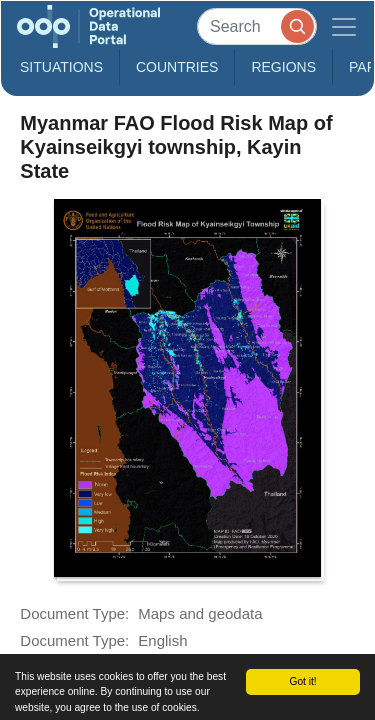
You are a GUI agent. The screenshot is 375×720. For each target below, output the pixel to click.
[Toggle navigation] (344, 26)
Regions (283, 67)
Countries (177, 67)
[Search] (257, 26)
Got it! (302, 681)
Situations (61, 67)
